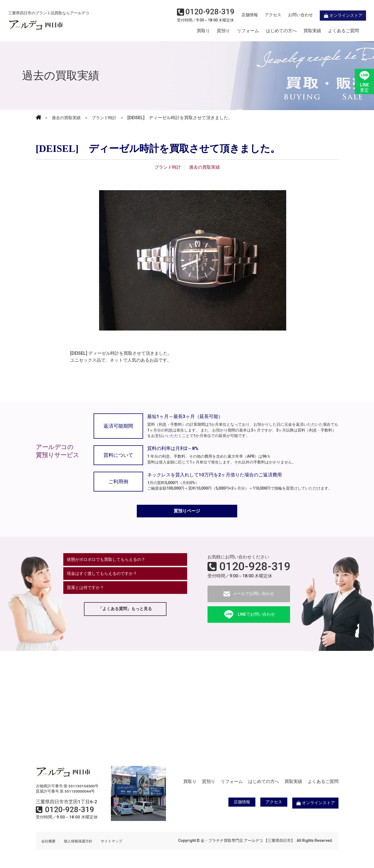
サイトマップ (116, 842)
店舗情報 (242, 15)
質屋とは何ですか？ (87, 592)
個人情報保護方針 (80, 842)
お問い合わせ (293, 15)
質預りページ (187, 512)
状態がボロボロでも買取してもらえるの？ (109, 562)
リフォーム (248, 31)
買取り (203, 31)
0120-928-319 (255, 568)
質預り (223, 31)
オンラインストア (335, 15)
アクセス (265, 15)
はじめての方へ (281, 31)
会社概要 (49, 842)
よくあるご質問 (343, 31)
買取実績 (312, 31)
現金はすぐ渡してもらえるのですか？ (105, 577)
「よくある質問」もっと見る (125, 614)
